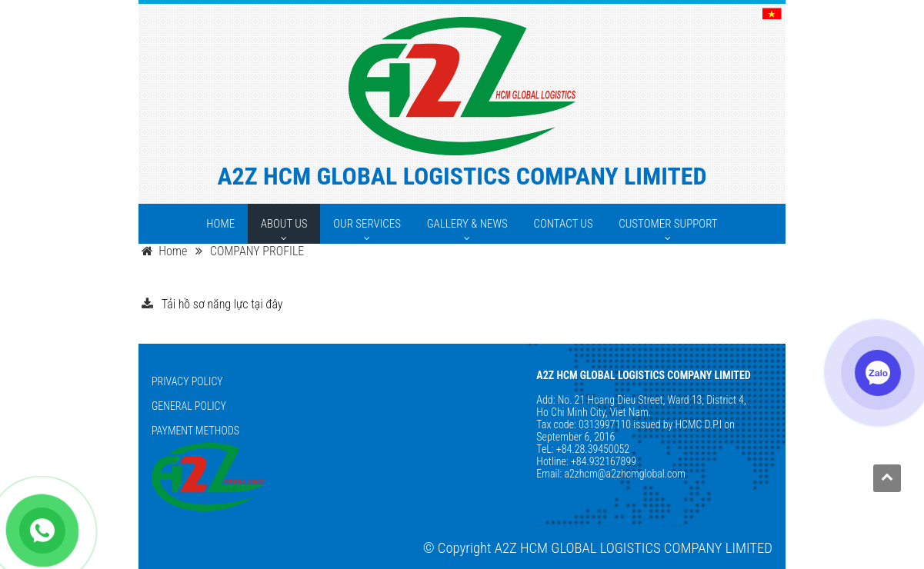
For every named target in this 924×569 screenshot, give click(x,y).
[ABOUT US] (284, 224)
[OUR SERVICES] (367, 224)
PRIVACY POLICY (187, 381)
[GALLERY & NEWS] (467, 224)
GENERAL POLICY (189, 406)
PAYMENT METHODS (195, 431)
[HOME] (220, 224)
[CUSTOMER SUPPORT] (668, 224)
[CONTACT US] (563, 224)
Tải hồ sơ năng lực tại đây (222, 304)
